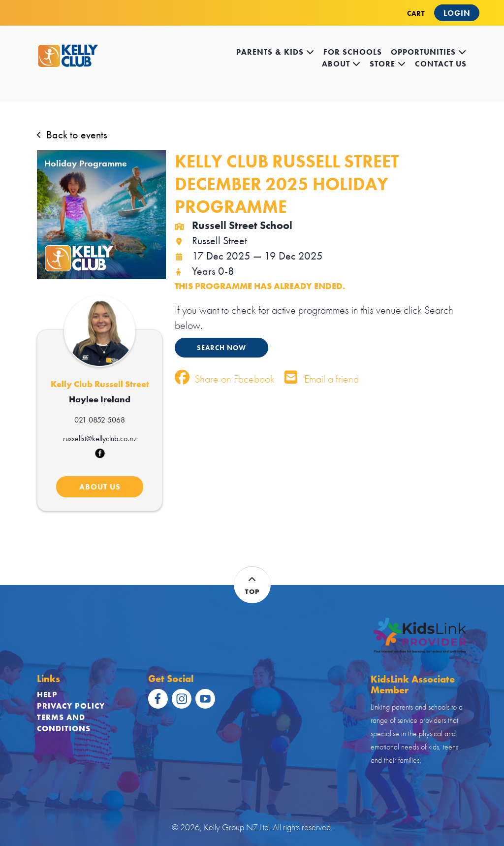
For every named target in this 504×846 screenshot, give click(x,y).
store (388, 64)
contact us (441, 64)
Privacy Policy (71, 706)
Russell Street (211, 241)
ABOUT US (100, 487)
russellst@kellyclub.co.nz (100, 439)
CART (416, 13)
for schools (353, 52)
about (341, 64)
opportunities (429, 52)
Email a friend (322, 379)
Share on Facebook (225, 379)
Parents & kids (275, 52)
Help (47, 695)
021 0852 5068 (100, 420)
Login (457, 13)
